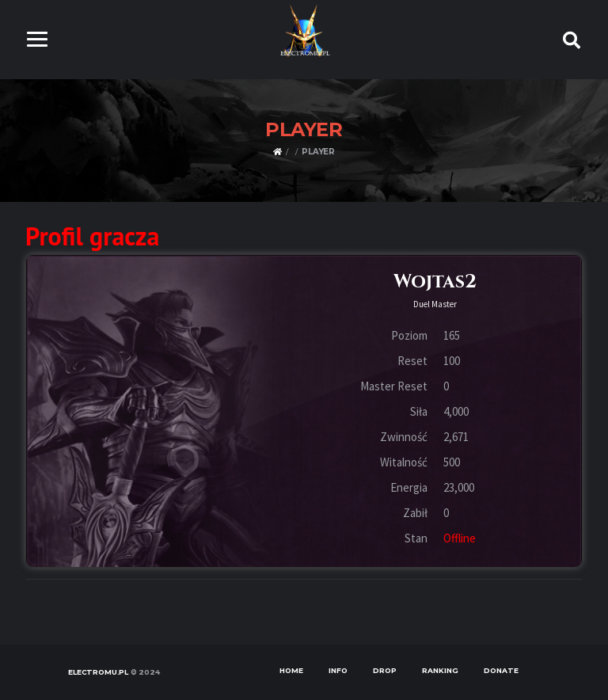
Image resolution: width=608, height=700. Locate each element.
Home (291, 670)
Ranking (440, 670)
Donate (501, 670)
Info (338, 670)
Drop (385, 670)
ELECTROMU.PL (98, 672)
